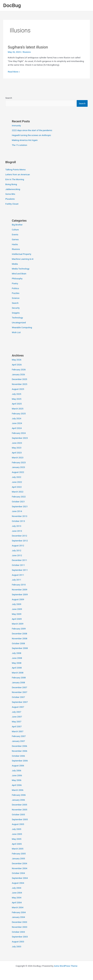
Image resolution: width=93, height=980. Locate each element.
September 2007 (20, 702)
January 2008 (18, 682)
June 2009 (17, 609)
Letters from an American (18, 174)
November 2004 (20, 868)
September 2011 (20, 570)
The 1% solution (19, 145)
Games (15, 239)
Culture (15, 230)
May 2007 (17, 722)
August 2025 (18, 389)
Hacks (15, 244)
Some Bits (10, 194)
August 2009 (18, 599)
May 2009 (17, 614)
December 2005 (19, 805)
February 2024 (19, 433)
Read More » (14, 72)
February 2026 (19, 370)
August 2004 (18, 883)
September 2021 (20, 506)
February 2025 (19, 414)
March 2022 (18, 492)
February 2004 (19, 912)
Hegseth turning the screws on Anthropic (32, 135)
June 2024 (17, 423)
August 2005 (18, 824)
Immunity (16, 125)
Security (16, 308)
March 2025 (18, 409)
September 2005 (20, 819)
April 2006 (17, 785)
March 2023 (18, 458)
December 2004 (19, 863)
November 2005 (20, 810)
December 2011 (19, 560)
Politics (15, 288)
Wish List (16, 332)
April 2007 (17, 726)
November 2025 (20, 384)
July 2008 (17, 653)
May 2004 (17, 898)
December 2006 (19, 746)
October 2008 (18, 643)
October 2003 (18, 932)
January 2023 (18, 467)
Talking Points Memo (16, 170)
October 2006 (18, 756)
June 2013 (17, 531)
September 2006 (20, 761)
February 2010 (19, 585)
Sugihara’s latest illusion (28, 47)
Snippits (16, 313)
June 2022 (17, 482)
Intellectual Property (22, 254)
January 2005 (18, 858)
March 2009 (18, 624)
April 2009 (17, 619)
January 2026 (18, 374)
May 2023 (17, 448)
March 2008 (18, 673)
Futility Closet (12, 204)
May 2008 (17, 663)
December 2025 (19, 379)
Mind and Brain (19, 274)
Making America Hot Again (25, 140)
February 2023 (19, 462)
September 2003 (20, 937)
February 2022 (19, 497)
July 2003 (17, 946)
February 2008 (19, 678)
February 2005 (19, 854)
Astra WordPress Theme (66, 966)
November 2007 (20, 692)
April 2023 (17, 453)
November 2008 (20, 638)
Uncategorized (19, 322)
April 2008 (17, 668)
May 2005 (17, 839)
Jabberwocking (13, 189)
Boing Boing (11, 184)
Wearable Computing (22, 327)
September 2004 (20, 878)
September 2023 (20, 438)
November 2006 (20, 751)
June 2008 (17, 658)
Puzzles (16, 293)
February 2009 (19, 629)
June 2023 (17, 443)
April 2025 (17, 404)
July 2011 (17, 580)
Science (16, 298)
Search (9, 98)
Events (15, 234)
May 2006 (17, 780)
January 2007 (18, 741)
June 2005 (17, 834)
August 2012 (18, 546)
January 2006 (18, 800)
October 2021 (18, 502)
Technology (17, 318)
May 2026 (17, 360)
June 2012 (17, 555)
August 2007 (18, 707)
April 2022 (17, 487)
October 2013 (18, 521)
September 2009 (20, 594)
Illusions (27, 52)
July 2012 (17, 550)
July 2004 (17, 888)
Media (15, 264)
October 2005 (18, 814)
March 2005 (18, 849)
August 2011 (18, 575)
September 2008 (20, 648)
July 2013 (17, 526)
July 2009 (17, 604)
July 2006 (17, 770)
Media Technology (21, 269)
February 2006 (19, 795)
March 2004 (18, 907)
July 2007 (17, 712)
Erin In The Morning (15, 179)
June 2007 (17, 717)
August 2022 (18, 472)
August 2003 (18, 942)
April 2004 (17, 902)
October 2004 (18, 873)
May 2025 (17, 399)
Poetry (15, 283)
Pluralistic (10, 199)
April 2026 (17, 365)
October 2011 (18, 565)
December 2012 (19, 536)
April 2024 (17, 428)
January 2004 (18, 917)
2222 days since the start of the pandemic (32, 130)
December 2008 (19, 634)
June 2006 (17, 775)
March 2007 (18, 731)
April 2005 (17, 844)
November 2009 (20, 590)
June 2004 (17, 893)
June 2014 (17, 511)
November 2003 (20, 927)
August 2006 (18, 766)
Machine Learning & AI (23, 259)
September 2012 (20, 541)
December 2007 (19, 687)
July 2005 (17, 829)
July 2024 (17, 418)
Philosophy (17, 278)
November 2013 (20, 516)
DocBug (12, 5)
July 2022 (17, 477)
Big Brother (17, 225)
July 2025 (17, 394)
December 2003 (19, 922)
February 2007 (19, 736)
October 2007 (18, 697)
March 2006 (18, 790)
